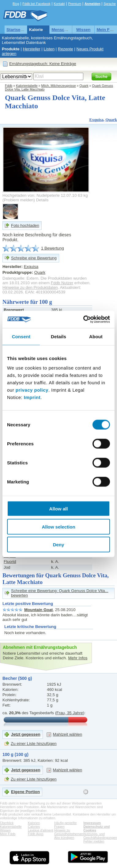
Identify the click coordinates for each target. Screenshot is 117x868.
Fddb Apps (36, 834)
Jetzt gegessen (26, 734)
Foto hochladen (25, 225)
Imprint (32, 397)
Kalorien (34, 823)
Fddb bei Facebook (36, 4)
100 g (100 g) (15, 754)
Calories (34, 827)
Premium (75, 4)
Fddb (9, 86)
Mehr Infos (78, 658)
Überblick (7, 823)
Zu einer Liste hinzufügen (34, 744)
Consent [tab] (21, 336)
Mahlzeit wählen (68, 734)
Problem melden (19, 200)
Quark (84, 86)
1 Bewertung (53, 248)
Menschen (61, 30)
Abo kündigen (64, 838)
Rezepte (66, 49)
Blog (16, 4)
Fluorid (10, 562)
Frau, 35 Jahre (70, 713)
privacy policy (32, 390)
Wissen (83, 30)
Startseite (16, 30)
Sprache (110, 4)
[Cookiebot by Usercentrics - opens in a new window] (84, 320)
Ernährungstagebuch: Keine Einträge (43, 64)
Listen (49, 49)
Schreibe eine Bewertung (34, 258)
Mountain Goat (38, 610)
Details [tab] (58, 336)
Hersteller (32, 49)
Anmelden (92, 4)
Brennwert (14, 310)
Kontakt (59, 4)
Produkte (11, 49)
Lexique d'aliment (41, 830)
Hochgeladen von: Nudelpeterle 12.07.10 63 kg (45, 195)
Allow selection (58, 527)
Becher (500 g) (17, 678)
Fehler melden (94, 841)
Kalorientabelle (44, 30)
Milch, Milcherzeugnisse (59, 86)
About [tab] (96, 336)
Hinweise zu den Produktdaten (30, 287)
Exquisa (96, 120)
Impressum (92, 823)
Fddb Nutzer (62, 283)
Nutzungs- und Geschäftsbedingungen (100, 836)
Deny (59, 545)
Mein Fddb (8, 834)
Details (42, 200)
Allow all (59, 509)
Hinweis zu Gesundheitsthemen (69, 832)
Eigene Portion (25, 792)
